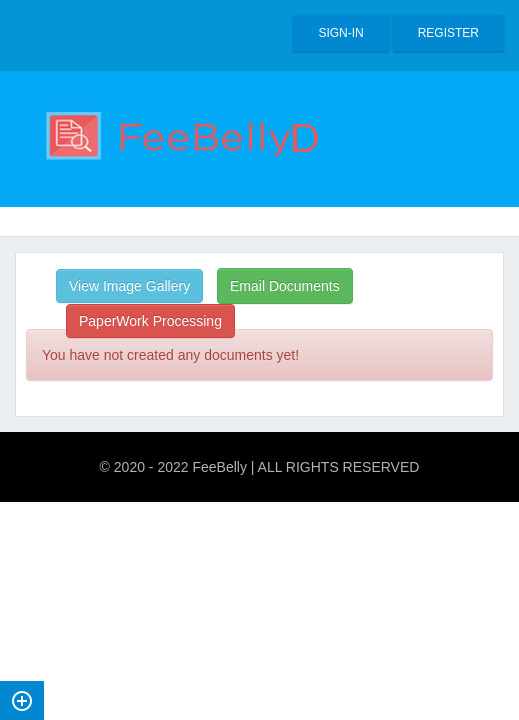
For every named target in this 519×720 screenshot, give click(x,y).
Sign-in (340, 33)
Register (448, 33)
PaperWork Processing (150, 321)
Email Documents (285, 286)
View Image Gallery (129, 286)
